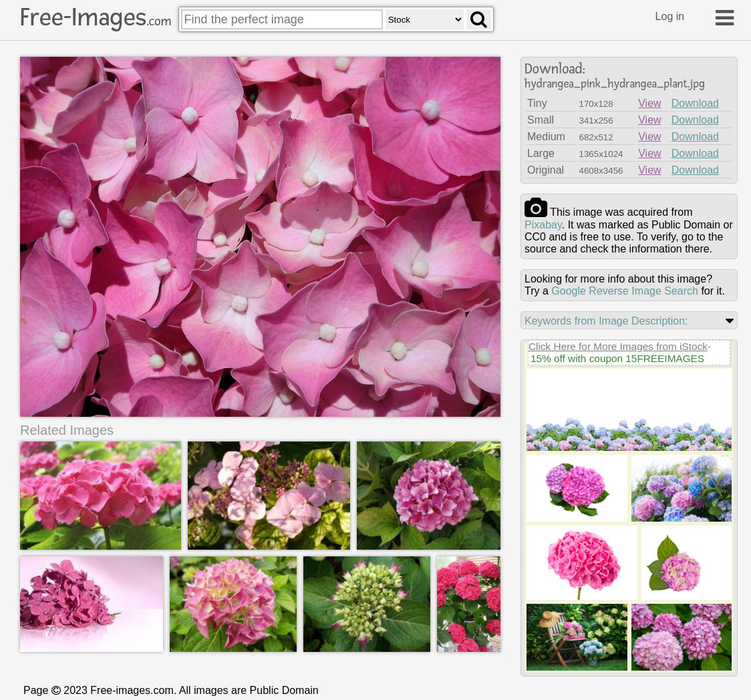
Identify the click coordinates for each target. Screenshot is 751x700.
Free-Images (96, 17)
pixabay (543, 225)
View (649, 103)
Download (695, 103)
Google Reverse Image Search (625, 291)
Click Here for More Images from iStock (618, 346)
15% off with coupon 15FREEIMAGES (617, 358)
